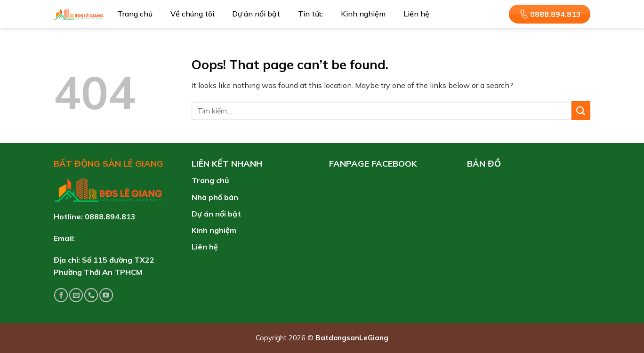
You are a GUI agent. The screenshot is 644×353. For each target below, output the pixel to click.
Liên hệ (416, 14)
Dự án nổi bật (256, 14)
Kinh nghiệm (363, 14)
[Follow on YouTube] (106, 295)
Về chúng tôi (192, 14)
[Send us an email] (76, 295)
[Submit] (581, 110)
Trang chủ (135, 14)
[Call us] (91, 295)
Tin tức (310, 14)
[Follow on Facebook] (61, 295)
